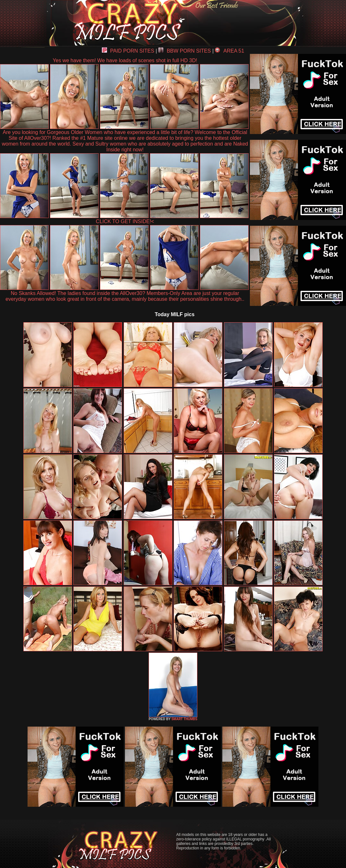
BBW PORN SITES (185, 51)
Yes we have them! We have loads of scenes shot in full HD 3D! (125, 60)
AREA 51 (230, 51)
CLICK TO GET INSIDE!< (125, 221)
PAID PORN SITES (128, 51)
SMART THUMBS (184, 719)
